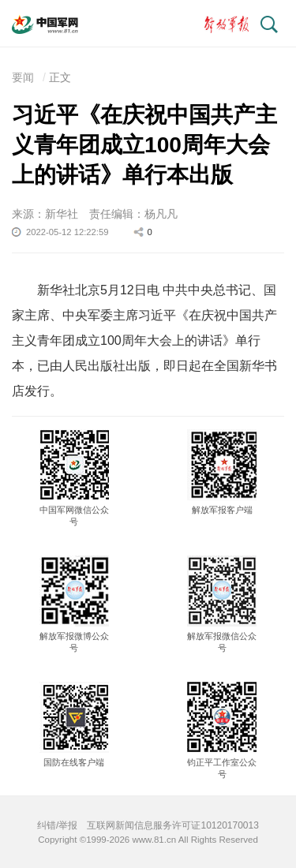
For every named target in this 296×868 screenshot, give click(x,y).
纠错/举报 (57, 825)
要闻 (23, 77)
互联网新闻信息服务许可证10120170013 (172, 825)
